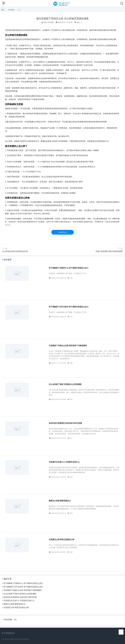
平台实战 (11, 10)
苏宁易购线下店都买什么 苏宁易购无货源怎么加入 (69, 268)
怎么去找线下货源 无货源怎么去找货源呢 (65, 384)
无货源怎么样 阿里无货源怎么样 (62, 540)
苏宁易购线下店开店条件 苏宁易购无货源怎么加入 (69, 307)
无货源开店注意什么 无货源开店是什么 (64, 462)
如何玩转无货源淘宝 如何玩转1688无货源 (65, 423)
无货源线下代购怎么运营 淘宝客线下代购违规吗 (68, 346)
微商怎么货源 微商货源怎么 (60, 501)
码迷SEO (13, 639)
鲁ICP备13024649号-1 (23, 639)
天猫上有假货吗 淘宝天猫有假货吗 (109, 251)
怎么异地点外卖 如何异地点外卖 (15, 251)
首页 (3, 10)
